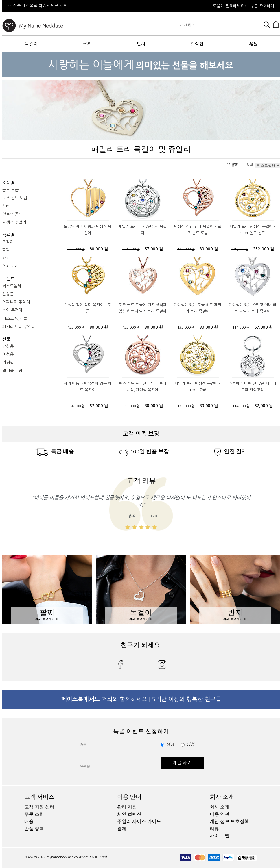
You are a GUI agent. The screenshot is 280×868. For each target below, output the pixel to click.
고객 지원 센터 (39, 807)
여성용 (8, 354)
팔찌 (87, 44)
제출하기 (182, 763)
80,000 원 (99, 249)
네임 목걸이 (12, 310)
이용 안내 (129, 797)
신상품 (8, 294)
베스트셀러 (12, 286)
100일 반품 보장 (144, 451)
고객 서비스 (39, 797)
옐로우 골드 (12, 214)
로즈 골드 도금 (15, 198)
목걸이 (31, 44)
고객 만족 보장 (141, 434)
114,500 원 (131, 249)
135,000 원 (76, 249)
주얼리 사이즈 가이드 (139, 821)
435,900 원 (240, 249)
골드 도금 (10, 190)
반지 (141, 44)
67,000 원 (154, 249)
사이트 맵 (220, 836)
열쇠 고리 (10, 266)
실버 (6, 206)
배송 (29, 821)
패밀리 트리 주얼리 (19, 327)
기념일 (8, 363)
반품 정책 (34, 829)
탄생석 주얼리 (14, 222)
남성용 (8, 346)
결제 (122, 829)
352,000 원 (264, 249)
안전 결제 (231, 451)
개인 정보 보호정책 (229, 821)
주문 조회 (34, 814)
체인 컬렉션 (129, 814)
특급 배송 (55, 451)
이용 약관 (220, 814)
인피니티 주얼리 (16, 302)
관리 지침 (127, 807)
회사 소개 (222, 797)
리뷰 (214, 829)
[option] (80, 6)
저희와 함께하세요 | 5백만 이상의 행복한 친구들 (141, 699)
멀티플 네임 (12, 371)
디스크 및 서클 (15, 319)
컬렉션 (197, 44)
